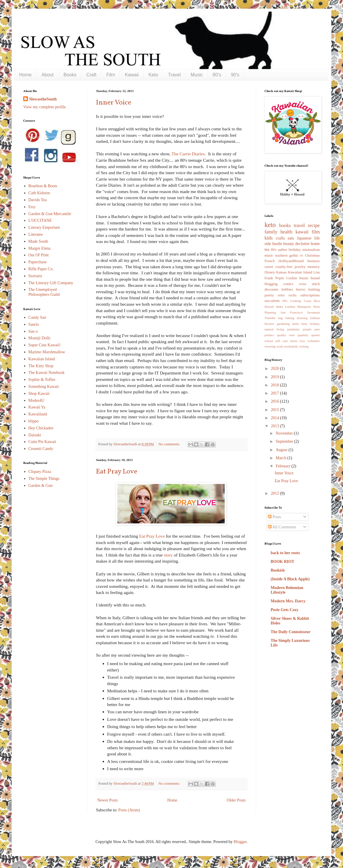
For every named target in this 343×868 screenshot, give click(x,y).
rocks (293, 295)
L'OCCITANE (40, 220)
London (290, 307)
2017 (276, 393)
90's (235, 75)
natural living (274, 329)
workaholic (291, 346)
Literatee (36, 234)
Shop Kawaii (39, 394)
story (168, 555)
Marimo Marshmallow (47, 352)
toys (302, 341)
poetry (269, 295)
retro (281, 295)
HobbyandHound (291, 261)
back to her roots (285, 553)
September (285, 441)
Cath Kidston (39, 193)
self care (282, 341)
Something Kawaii (44, 387)
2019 (276, 377)
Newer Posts (108, 800)
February (283, 466)
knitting (314, 289)
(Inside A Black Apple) (290, 579)
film (316, 232)
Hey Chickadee (41, 428)
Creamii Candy (41, 449)
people (307, 329)
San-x (33, 331)
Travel (174, 75)
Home (25, 75)
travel (299, 225)
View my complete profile (45, 107)
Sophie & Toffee (42, 380)
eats (291, 238)
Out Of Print (39, 255)
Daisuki (35, 435)
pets (317, 329)
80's (217, 75)
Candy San (37, 317)
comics (288, 284)
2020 (276, 369)
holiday (315, 324)
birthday (295, 250)
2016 (276, 401)
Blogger (240, 842)
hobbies (287, 289)
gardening (283, 324)
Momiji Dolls (40, 338)
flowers (269, 324)
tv (302, 255)
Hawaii (269, 307)
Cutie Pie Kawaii (42, 442)
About (48, 75)
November (285, 433)
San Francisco (292, 312)
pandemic (294, 329)
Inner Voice (114, 103)
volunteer (314, 341)
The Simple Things (44, 479)
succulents (272, 301)
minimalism (311, 250)
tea (267, 250)
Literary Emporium (44, 227)
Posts (275, 517)
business (313, 261)
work (280, 346)
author (283, 250)
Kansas (281, 272)
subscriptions (310, 295)
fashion (315, 318)
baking (290, 318)
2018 (276, 385)
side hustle (273, 244)
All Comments (282, 527)
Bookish (278, 570)
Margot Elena (40, 248)
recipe (314, 225)
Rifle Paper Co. (41, 269)
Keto (153, 75)
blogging (271, 284)
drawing (302, 318)
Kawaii (132, 75)
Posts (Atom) (129, 810)
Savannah (314, 312)
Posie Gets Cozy (285, 610)
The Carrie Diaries (188, 154)
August (282, 450)
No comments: (170, 444)
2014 (276, 418)
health (286, 232)
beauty (288, 244)
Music (197, 75)
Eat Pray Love (117, 472)
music (269, 255)
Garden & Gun (41, 486)
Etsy (32, 207)
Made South (38, 241)
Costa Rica (312, 301)
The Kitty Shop (41, 366)
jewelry (300, 267)
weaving (270, 346)
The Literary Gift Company (51, 283)
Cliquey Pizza (40, 472)
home (315, 244)
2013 (276, 426)
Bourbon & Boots (43, 186)
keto (270, 225)
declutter (302, 244)
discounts (271, 289)
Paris (317, 307)
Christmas (312, 255)
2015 (276, 410)
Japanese (304, 238)
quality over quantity (293, 335)
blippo (34, 421)
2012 (276, 493)
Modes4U (36, 400)
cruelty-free (284, 267)
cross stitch (309, 284)
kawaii (302, 232)
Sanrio (34, 324)
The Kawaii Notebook (47, 373)
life (317, 238)
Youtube (270, 318)
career (269, 267)
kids (269, 238)
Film (111, 75)
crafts (280, 238)
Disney (270, 272)
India (279, 307)
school (269, 341)
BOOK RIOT (282, 562)
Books (70, 75)
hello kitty (300, 324)
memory (314, 267)
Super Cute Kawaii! (45, 345)
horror (300, 289)
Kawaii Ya (37, 407)
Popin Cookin (286, 278)
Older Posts (236, 800)
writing (304, 346)
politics (269, 335)
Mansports (304, 307)
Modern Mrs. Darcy (288, 601)
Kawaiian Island (42, 359)
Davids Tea (38, 200)
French (270, 261)
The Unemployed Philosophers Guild (44, 292)
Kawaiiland (38, 414)
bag (281, 318)
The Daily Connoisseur (291, 632)
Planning (270, 312)
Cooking (296, 301)
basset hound (310, 278)
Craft (91, 75)
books (285, 225)
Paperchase (38, 262)
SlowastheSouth (43, 99)
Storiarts (35, 276)
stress (294, 341)
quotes (316, 335)
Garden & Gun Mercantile (50, 214)
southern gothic (287, 255)
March (281, 458)
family (271, 232)
